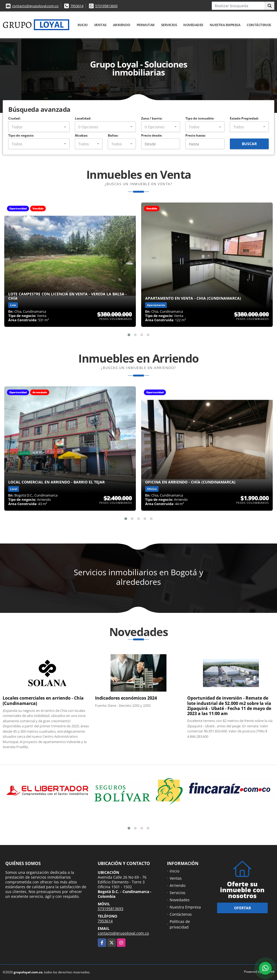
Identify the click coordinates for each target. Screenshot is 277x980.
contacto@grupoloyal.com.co (35, 6)
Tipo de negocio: (21, 135)
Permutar (146, 25)
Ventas (100, 25)
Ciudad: (14, 118)
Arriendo (122, 25)
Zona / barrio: (152, 118)
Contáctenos (259, 25)
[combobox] (39, 127)
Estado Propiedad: (244, 118)
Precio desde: (152, 135)
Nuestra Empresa (225, 25)
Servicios (169, 25)
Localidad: (83, 118)
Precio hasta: (195, 135)
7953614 (77, 6)
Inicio (83, 25)
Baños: (113, 135)
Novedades (193, 25)
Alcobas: (81, 135)
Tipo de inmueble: (200, 118)
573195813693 (106, 6)
